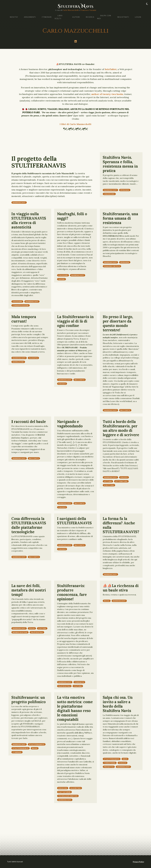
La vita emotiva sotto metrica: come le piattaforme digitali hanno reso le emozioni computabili (75, 708)
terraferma (110, 763)
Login (138, 17)
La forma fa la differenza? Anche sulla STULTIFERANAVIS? (121, 525)
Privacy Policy (138, 862)
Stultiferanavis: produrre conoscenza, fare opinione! (72, 592)
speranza (125, 190)
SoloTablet (111, 69)
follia (32, 628)
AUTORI (76, 17)
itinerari (17, 752)
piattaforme (64, 792)
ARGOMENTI (30, 17)
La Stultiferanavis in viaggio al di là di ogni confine (75, 321)
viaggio (62, 384)
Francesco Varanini (88, 10)
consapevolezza (21, 305)
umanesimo (109, 194)
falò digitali (37, 632)
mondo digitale (20, 632)
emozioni (63, 788)
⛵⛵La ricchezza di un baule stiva (121, 588)
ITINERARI (47, 17)
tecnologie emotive (68, 796)
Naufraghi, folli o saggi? (72, 216)
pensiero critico (112, 266)
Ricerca (90, 17)
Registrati (123, 17)
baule (107, 601)
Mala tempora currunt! (24, 319)
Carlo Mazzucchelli (71, 10)
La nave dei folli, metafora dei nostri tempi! (29, 590)
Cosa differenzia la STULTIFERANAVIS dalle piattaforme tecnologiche (29, 525)
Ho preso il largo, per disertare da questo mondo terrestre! (118, 323)
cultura (42, 628)
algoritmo (76, 788)
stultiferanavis (37, 744)
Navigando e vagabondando (70, 424)
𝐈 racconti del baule (29, 422)
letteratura (121, 481)
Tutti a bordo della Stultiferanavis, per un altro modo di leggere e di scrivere (121, 428)
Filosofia (33, 358)
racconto (80, 380)
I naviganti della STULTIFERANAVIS (74, 521)
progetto (109, 767)
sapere (62, 279)
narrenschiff (19, 203)
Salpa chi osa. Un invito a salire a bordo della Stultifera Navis (118, 704)
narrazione (18, 362)
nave (125, 759)
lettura (108, 481)
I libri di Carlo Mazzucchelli (75, 124)
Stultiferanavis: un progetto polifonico (29, 700)
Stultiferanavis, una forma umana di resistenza (120, 218)
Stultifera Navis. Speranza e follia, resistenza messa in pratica (120, 164)
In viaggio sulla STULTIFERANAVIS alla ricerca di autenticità (29, 220)
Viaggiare (17, 301)
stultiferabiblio (21, 748)
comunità (79, 682)
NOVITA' (14, 17)
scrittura (109, 485)
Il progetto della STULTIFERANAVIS (39, 162)
